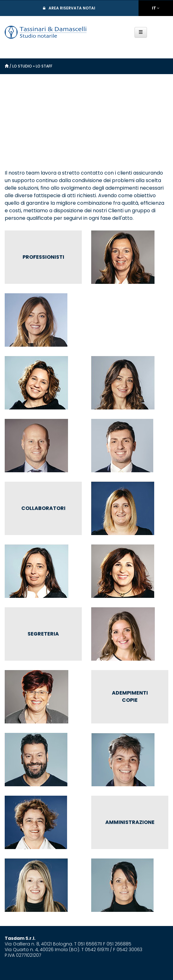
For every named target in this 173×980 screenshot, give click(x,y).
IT (154, 8)
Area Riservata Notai (72, 8)
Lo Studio (22, 66)
